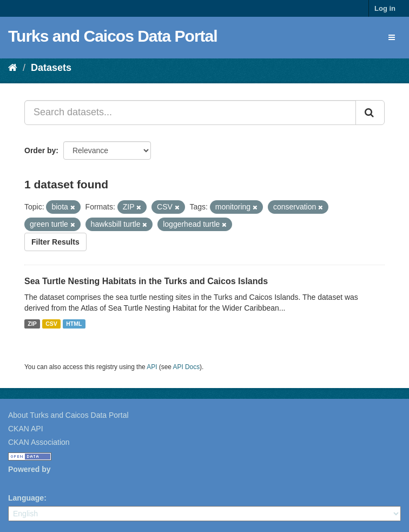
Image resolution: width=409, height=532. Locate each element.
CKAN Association (39, 442)
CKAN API (26, 429)
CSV (51, 324)
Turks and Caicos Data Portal (113, 36)
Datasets (51, 68)
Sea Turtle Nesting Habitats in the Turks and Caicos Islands (146, 281)
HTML (74, 324)
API (152, 367)
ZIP (32, 324)
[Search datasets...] (190, 113)
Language (26, 498)
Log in (385, 8)
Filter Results (55, 242)
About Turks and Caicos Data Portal (68, 415)
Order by (40, 150)
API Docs (187, 367)
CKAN (27, 481)
